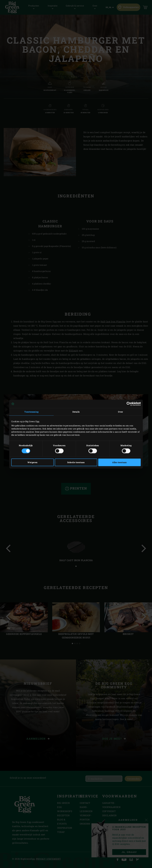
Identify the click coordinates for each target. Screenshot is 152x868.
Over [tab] (121, 412)
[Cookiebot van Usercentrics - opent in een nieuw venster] (128, 404)
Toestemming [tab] (31, 412)
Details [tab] (76, 412)
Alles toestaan (119, 462)
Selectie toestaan (76, 462)
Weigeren (32, 462)
